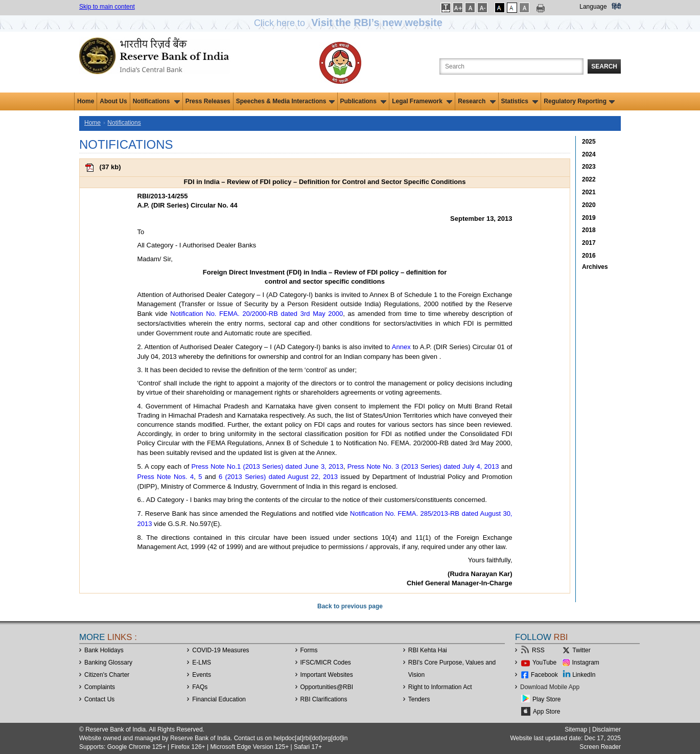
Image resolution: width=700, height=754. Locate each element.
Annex (401, 347)
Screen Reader (600, 747)
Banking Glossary (108, 662)
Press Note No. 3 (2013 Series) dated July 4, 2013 (423, 466)
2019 (589, 218)
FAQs (200, 687)
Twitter (581, 650)
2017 (589, 243)
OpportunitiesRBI (327, 687)
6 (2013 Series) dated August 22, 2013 (278, 477)
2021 (589, 192)
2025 (589, 142)
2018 (589, 230)
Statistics (520, 101)
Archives (595, 267)
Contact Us (99, 699)
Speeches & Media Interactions (285, 101)
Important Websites (327, 675)
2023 (589, 167)
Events (202, 675)
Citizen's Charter (107, 675)
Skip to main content (107, 7)
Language (593, 7)
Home (86, 101)
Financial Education (219, 699)
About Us (113, 101)
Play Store (546, 699)
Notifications (156, 101)
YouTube (544, 662)
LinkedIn (584, 675)
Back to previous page (350, 606)
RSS (538, 650)
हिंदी (616, 7)
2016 (589, 256)
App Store (546, 712)
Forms (309, 650)
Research (476, 101)
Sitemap (576, 729)
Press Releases (208, 101)
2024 (589, 154)
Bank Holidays (104, 650)
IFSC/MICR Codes (326, 662)
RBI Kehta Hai (428, 650)
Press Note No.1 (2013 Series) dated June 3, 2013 (267, 466)
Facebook (544, 675)
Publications (364, 101)
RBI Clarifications (324, 699)
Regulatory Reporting (579, 101)
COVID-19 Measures (220, 650)
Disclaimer (606, 729)
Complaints (100, 687)
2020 (589, 205)
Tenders (419, 699)
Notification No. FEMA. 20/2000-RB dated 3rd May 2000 (256, 314)
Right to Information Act (440, 687)
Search (604, 66)
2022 (589, 179)
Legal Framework (422, 101)
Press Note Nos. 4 (166, 477)
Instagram (586, 662)
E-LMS (202, 662)
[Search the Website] (511, 66)
